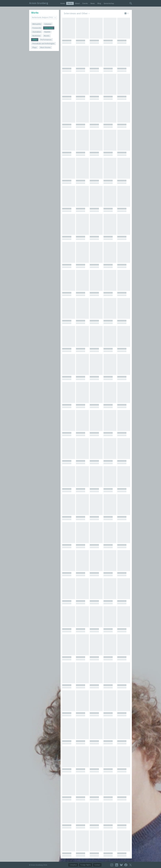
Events (85, 3)
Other (35, 40)
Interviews (49, 28)
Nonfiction (36, 36)
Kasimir (47, 32)
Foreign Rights (86, 865)
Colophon (73, 865)
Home (63, 3)
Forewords (37, 28)
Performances (46, 40)
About (77, 3)
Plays (35, 47)
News (93, 3)
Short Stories (45, 47)
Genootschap (109, 3)
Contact (97, 865)
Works (70, 3)
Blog (99, 3)
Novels (47, 36)
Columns (48, 24)
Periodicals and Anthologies (43, 44)
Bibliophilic (37, 24)
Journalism (37, 32)
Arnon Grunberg (39, 3)
